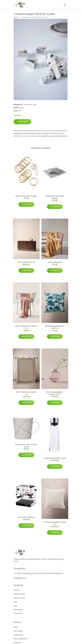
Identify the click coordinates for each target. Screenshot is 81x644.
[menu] (65, 5)
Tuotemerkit (28, 105)
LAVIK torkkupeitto (55, 262)
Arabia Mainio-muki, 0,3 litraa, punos (26, 446)
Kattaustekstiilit (19, 594)
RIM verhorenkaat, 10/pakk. (26, 196)
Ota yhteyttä (18, 631)
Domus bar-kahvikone (26, 517)
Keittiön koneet (19, 598)
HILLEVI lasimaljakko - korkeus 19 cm (55, 393)
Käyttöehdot (18, 635)
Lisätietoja (22, 122)
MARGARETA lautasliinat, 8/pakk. (55, 197)
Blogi (16, 627)
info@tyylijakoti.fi (20, 578)
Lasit (15, 606)
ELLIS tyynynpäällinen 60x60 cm (55, 523)
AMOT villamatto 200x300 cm (26, 393)
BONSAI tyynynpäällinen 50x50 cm (55, 327)
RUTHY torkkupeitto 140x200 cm (26, 327)
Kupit (15, 602)
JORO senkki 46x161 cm (26, 262)
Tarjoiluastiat (18, 609)
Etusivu (16, 17)
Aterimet (17, 590)
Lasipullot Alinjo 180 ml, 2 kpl (55, 458)
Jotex (35, 105)
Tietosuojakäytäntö (21, 639)
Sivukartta (17, 643)
